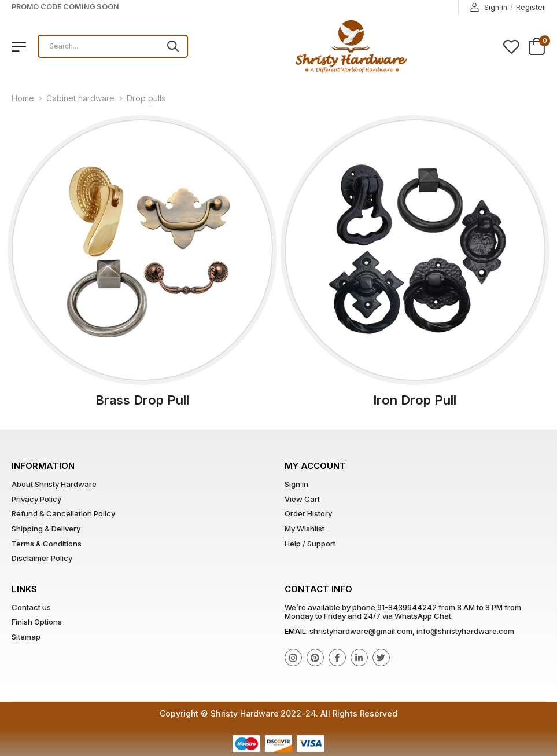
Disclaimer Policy (42, 558)
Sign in (489, 8)
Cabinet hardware (80, 98)
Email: (296, 631)
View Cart (302, 499)
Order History (308, 513)
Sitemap (26, 637)
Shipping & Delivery (46, 529)
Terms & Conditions (47, 544)
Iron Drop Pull (415, 400)
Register (531, 7)
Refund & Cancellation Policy (63, 513)
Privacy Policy (36, 499)
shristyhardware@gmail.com (361, 631)
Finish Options (37, 622)
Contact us (31, 607)
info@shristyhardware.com (465, 631)
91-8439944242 (407, 607)
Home (23, 98)
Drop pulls (146, 98)
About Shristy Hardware (54, 484)
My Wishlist (305, 529)
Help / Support (310, 544)
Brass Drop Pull (142, 400)
